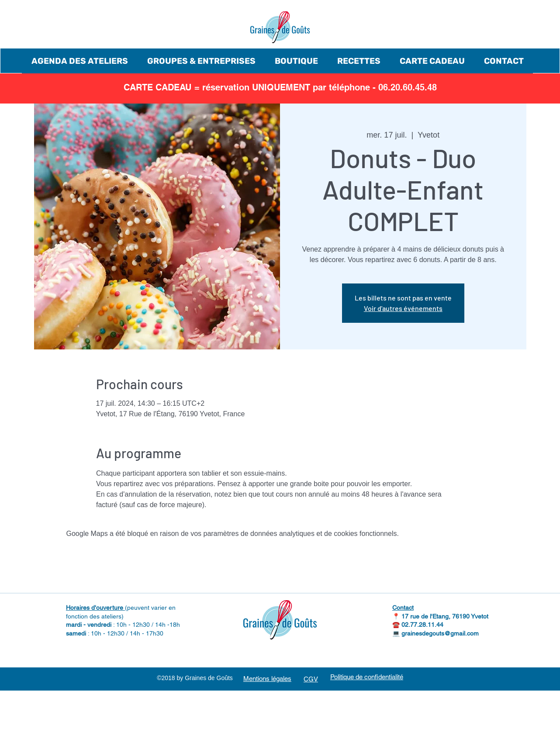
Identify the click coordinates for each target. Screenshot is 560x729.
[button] (80, 61)
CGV (311, 679)
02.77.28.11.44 (422, 625)
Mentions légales (267, 679)
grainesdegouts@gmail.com (440, 633)
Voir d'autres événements (403, 308)
